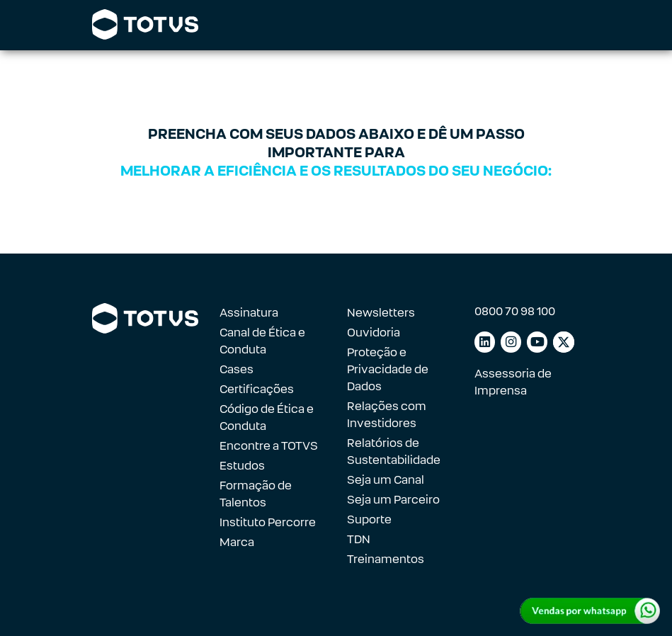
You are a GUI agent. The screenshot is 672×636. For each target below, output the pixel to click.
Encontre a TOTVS (269, 446)
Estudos (242, 466)
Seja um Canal (386, 480)
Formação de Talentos (256, 494)
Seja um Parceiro (393, 500)
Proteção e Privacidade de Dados (388, 369)
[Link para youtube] (537, 342)
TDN (359, 539)
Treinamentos (386, 559)
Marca (237, 542)
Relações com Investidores (387, 415)
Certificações (257, 389)
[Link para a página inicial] (145, 25)
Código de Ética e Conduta (267, 418)
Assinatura (249, 313)
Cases (237, 369)
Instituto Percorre (268, 522)
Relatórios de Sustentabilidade (394, 452)
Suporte (369, 519)
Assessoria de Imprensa (513, 382)
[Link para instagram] (511, 342)
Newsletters (381, 313)
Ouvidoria (374, 333)
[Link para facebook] (564, 342)
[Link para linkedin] (485, 342)
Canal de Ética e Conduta (262, 341)
